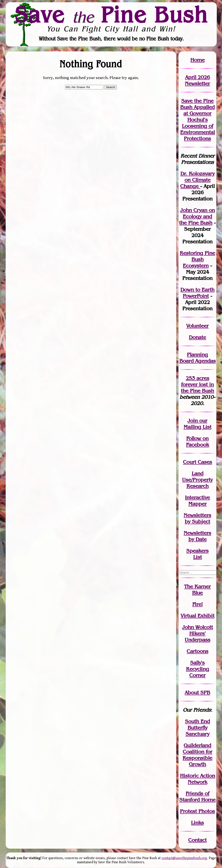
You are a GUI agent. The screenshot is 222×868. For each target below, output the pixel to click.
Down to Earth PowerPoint (197, 293)
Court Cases (198, 462)
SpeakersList (197, 554)
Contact (197, 840)
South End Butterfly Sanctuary (197, 728)
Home (198, 60)
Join (193, 421)
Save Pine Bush (111, 15)
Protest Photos (197, 811)
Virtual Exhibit (198, 616)
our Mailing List (198, 424)
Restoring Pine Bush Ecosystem (197, 259)
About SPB (197, 693)
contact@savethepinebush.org (184, 858)
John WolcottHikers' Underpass (198, 633)
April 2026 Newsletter (197, 80)
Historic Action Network (198, 779)
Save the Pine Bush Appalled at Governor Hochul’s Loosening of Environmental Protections (198, 120)
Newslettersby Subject (197, 518)
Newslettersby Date (197, 536)
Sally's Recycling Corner (198, 669)
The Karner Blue (197, 590)
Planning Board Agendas (198, 358)
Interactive (197, 497)
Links (197, 823)
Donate (197, 337)
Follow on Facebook (198, 441)
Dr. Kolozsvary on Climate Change (197, 180)
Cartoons (198, 651)
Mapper (198, 504)
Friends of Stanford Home (197, 797)
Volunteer (197, 326)
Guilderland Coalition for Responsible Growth (197, 755)
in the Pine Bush (197, 388)
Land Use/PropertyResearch (197, 480)
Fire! (198, 604)
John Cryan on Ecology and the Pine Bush (197, 216)
